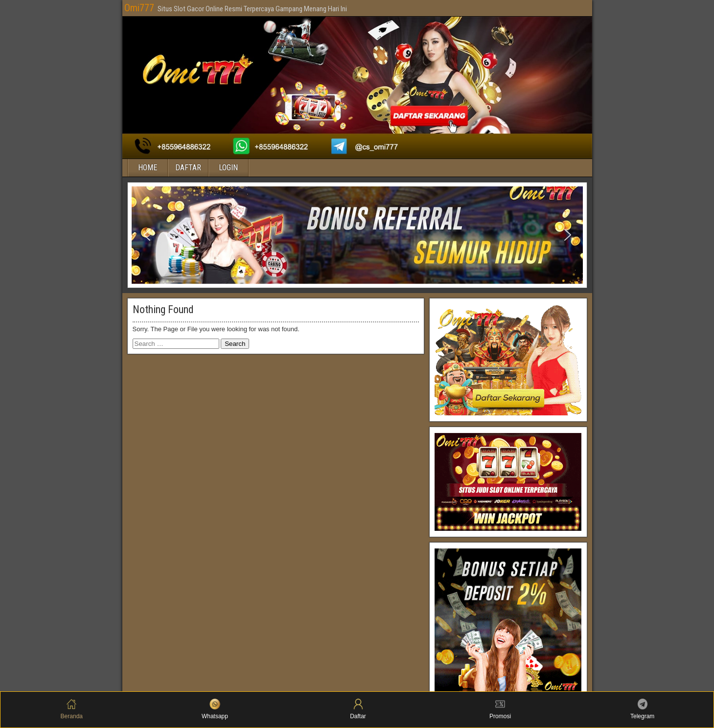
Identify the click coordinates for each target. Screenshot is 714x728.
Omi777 (139, 8)
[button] (147, 235)
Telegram (642, 709)
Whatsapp (215, 709)
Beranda (72, 709)
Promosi (500, 709)
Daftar (358, 709)
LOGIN (228, 168)
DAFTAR (188, 168)
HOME (148, 168)
